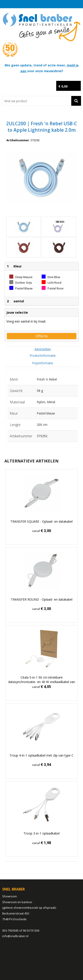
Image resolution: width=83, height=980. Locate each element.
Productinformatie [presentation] (43, 356)
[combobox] (37, 101)
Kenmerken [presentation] (43, 349)
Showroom (10, 896)
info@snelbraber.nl (15, 936)
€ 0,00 (63, 86)
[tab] (43, 349)
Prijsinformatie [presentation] (43, 363)
